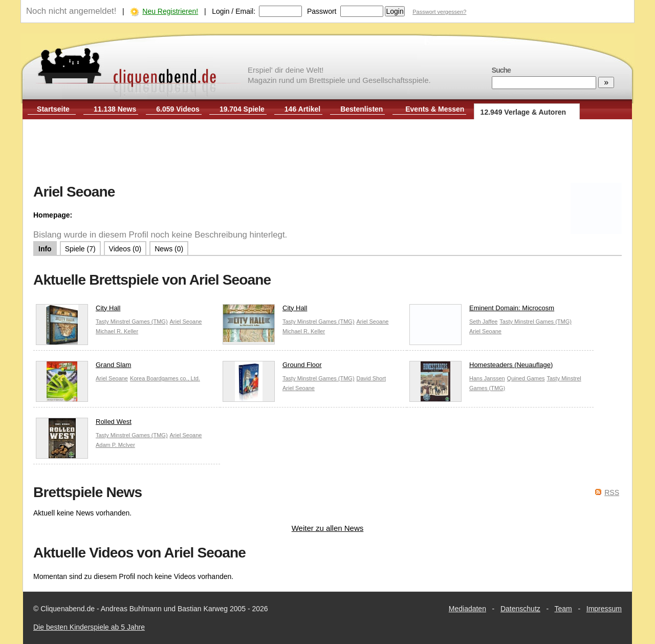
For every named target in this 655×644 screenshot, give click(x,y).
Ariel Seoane (185, 321)
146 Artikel (302, 109)
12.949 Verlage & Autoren (523, 112)
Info (45, 249)
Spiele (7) (80, 249)
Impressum (604, 609)
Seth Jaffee (483, 321)
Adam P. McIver (115, 445)
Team (563, 609)
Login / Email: (234, 11)
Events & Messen (435, 109)
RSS (612, 492)
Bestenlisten (362, 109)
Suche (501, 70)
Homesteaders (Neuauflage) (481, 367)
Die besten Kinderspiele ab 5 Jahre (89, 627)
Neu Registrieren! (170, 11)
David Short (371, 378)
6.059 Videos (178, 109)
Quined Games (526, 378)
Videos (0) (125, 249)
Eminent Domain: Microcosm (482, 310)
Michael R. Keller (117, 331)
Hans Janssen (487, 378)
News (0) (169, 249)
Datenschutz (520, 609)
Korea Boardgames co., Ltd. (165, 378)
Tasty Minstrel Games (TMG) (132, 321)
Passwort (322, 11)
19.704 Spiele (242, 109)
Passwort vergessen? (439, 12)
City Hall (78, 310)
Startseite (53, 109)
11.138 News (115, 109)
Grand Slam (83, 367)
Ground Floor (272, 367)
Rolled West (84, 424)
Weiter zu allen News (328, 528)
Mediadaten (467, 609)
